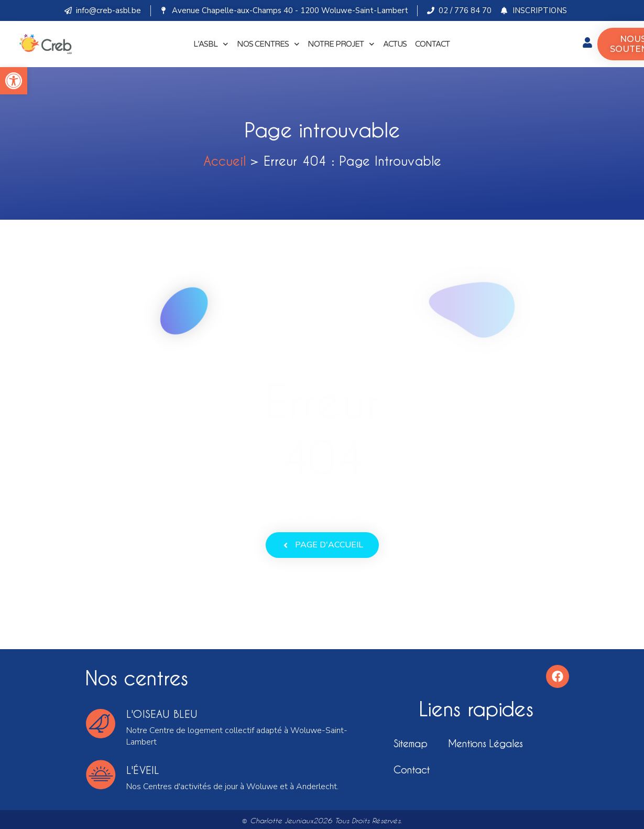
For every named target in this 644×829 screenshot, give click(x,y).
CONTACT (432, 44)
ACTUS (395, 44)
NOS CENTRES (268, 44)
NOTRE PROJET (341, 44)
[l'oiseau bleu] (101, 724)
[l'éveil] (101, 774)
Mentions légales (485, 743)
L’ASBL (211, 44)
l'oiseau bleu (162, 714)
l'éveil (143, 770)
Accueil (225, 161)
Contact (412, 769)
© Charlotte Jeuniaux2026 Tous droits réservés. (322, 821)
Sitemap (410, 743)
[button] (14, 81)
